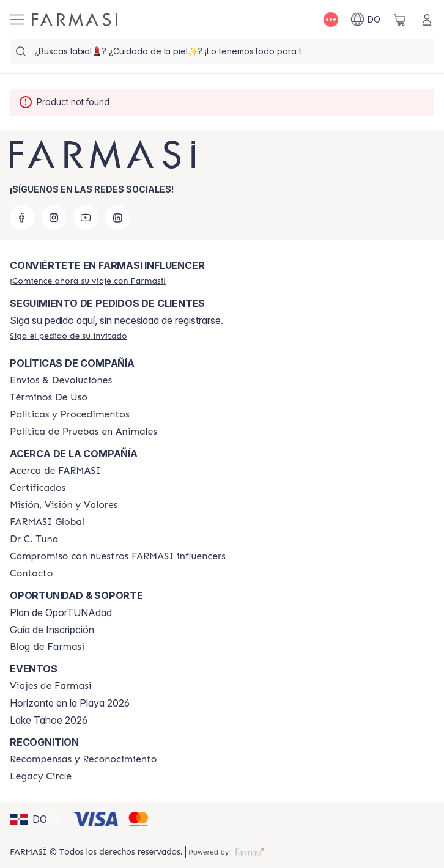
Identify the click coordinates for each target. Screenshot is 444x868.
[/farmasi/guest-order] (68, 336)
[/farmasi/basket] (400, 20)
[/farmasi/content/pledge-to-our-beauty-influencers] (34, 539)
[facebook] (22, 218)
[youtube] (86, 218)
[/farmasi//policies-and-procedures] (70, 414)
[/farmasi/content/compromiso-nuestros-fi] (118, 556)
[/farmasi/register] (88, 281)
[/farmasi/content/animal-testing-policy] (83, 432)
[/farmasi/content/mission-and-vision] (64, 505)
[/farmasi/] (75, 20)
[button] (35, 819)
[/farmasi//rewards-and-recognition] (83, 759)
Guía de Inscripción (52, 630)
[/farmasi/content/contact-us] (31, 573)
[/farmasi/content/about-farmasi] (55, 471)
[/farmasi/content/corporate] (47, 522)
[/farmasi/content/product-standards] (38, 488)
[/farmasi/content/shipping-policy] (61, 380)
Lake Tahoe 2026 (49, 720)
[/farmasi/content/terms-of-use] (49, 397)
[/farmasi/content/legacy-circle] (41, 776)
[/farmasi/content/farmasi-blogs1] (47, 647)
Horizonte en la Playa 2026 (70, 703)
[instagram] (54, 218)
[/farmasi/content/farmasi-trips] (51, 686)
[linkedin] (117, 218)
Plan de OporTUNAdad (61, 612)
